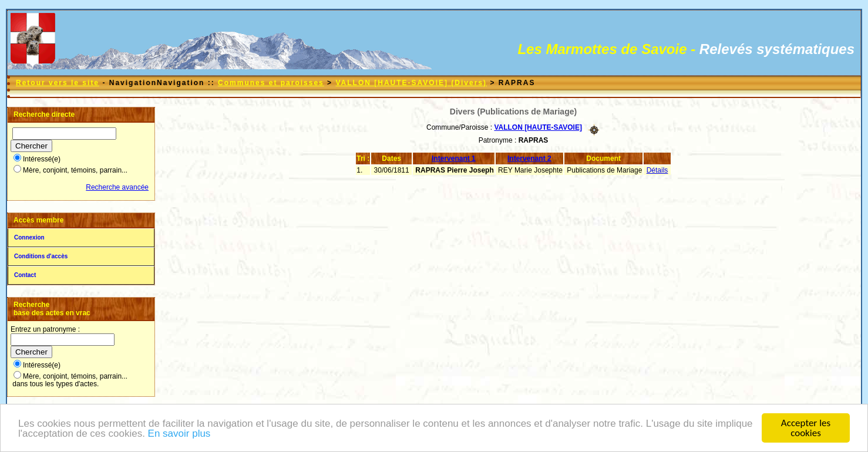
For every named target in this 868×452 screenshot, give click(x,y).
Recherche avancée (117, 187)
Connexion (29, 237)
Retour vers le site (58, 83)
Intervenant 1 (454, 158)
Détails (657, 170)
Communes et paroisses (271, 83)
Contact (25, 275)
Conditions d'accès (41, 256)
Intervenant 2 (529, 158)
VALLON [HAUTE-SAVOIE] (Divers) (411, 83)
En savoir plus (179, 434)
